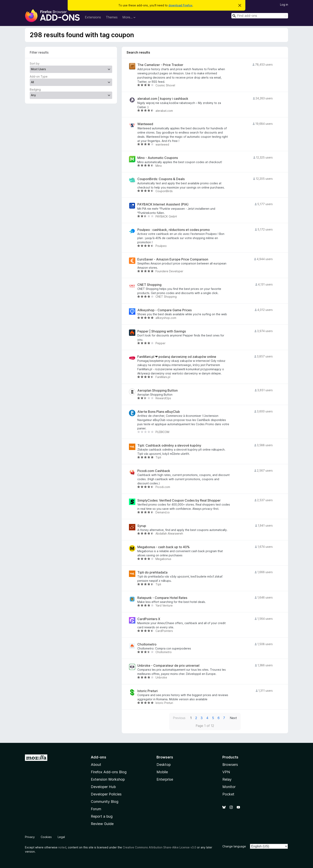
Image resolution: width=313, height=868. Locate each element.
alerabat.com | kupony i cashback (163, 99)
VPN (226, 772)
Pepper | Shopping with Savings (162, 331)
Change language (234, 846)
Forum (96, 809)
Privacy (30, 837)
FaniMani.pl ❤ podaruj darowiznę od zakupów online (177, 357)
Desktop (164, 765)
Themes (112, 17)
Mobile (162, 772)
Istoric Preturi (148, 691)
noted (62, 847)
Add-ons (99, 757)
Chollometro (147, 644)
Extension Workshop (108, 779)
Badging (35, 89)
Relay (227, 779)
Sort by (35, 63)
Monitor (229, 787)
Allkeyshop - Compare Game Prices (164, 310)
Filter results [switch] (39, 52)
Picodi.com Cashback (154, 471)
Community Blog (105, 802)
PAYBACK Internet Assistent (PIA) (163, 204)
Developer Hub (103, 787)
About (96, 765)
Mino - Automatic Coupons (158, 158)
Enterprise (165, 779)
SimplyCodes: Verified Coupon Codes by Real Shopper (179, 500)
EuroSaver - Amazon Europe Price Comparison (173, 259)
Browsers (230, 765)
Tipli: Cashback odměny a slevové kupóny (169, 445)
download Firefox (180, 5)
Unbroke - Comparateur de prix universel (168, 666)
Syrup (142, 526)
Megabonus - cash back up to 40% (163, 547)
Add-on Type (39, 76)
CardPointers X (149, 619)
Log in (284, 4)
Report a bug (102, 816)
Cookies (46, 837)
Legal (61, 837)
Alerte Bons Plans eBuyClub (159, 412)
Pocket (228, 794)
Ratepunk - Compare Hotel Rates (162, 598)
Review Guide (102, 824)
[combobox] (260, 16)
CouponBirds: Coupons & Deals (161, 179)
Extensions (93, 17)
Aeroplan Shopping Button (157, 391)
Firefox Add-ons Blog (109, 772)
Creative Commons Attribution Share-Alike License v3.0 (159, 847)
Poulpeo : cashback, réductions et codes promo (174, 230)
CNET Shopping (149, 285)
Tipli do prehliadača (152, 572)
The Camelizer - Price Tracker (160, 65)
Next (233, 718)
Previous (179, 718)
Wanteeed (145, 124)
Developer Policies (106, 794)
